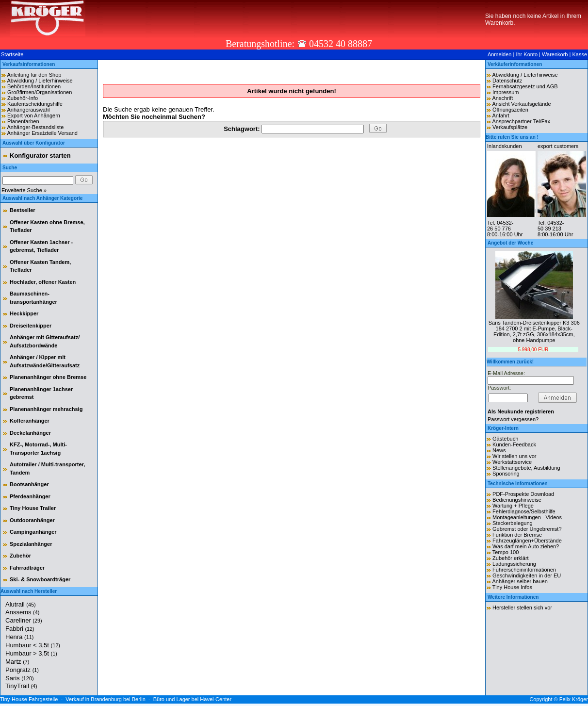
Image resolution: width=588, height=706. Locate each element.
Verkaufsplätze (510, 127)
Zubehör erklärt (511, 558)
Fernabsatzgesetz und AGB (525, 86)
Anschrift (502, 98)
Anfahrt (500, 115)
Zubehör (20, 556)
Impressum (506, 92)
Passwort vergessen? (513, 419)
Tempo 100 (506, 552)
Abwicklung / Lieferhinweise (40, 81)
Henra (19, 637)
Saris (20, 678)
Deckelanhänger (30, 433)
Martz (17, 662)
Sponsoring (506, 474)
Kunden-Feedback (514, 444)
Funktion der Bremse (517, 535)
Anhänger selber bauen (520, 581)
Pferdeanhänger (30, 496)
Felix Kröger (574, 699)
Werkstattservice (512, 462)
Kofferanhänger (30, 421)
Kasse (580, 54)
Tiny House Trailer (33, 508)
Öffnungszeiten (510, 110)
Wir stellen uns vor (514, 456)
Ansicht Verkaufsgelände (521, 104)
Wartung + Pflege (513, 506)
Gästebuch (505, 439)
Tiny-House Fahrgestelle (29, 699)
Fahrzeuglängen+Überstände (527, 541)
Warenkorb (555, 54)
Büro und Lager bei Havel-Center (192, 699)
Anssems (22, 612)
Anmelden (500, 54)
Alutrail (21, 604)
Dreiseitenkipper (31, 326)
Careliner (24, 620)
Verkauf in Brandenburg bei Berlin (106, 699)
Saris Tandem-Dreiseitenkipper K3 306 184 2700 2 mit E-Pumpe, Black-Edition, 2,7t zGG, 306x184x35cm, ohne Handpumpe (534, 331)
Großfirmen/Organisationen (40, 92)
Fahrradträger (27, 568)
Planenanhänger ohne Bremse (48, 377)
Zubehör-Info (23, 98)
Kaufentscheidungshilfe (35, 104)
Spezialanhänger (31, 544)
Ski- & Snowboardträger (40, 579)
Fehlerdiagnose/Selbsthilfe (524, 511)
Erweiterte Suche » (24, 190)
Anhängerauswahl (28, 110)
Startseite (12, 54)
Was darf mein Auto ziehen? (526, 546)
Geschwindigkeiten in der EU (527, 575)
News (499, 450)
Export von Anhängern (34, 115)
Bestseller (23, 210)
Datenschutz (507, 81)
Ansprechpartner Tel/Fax (521, 121)
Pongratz (22, 670)
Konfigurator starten (40, 156)
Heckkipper (24, 313)
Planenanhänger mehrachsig (46, 409)
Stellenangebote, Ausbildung (526, 468)
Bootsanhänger (29, 484)
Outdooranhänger (32, 520)
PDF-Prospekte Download (523, 494)
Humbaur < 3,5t (33, 645)
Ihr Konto (527, 54)
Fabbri (20, 629)
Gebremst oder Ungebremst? (527, 529)
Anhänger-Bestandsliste (35, 127)
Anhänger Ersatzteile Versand (42, 133)
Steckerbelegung (513, 523)
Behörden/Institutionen (34, 86)
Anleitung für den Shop (34, 75)
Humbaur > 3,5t (31, 653)
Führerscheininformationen (524, 570)
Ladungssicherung (514, 564)
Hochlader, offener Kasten (43, 282)
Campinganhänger (33, 532)
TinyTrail (21, 686)
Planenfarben (23, 121)
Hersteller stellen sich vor (522, 607)
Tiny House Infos (512, 587)
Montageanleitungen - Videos (527, 517)
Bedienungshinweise (517, 500)
